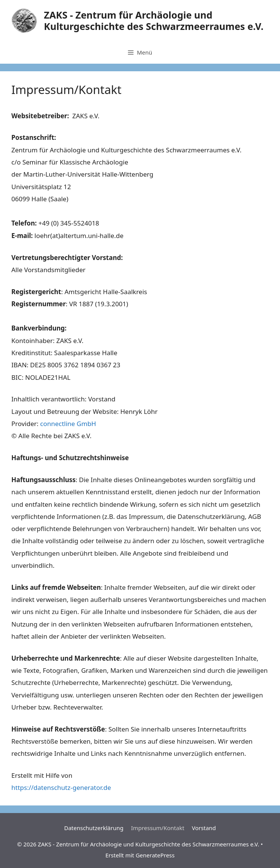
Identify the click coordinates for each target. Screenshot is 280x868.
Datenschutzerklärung (94, 828)
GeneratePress (155, 855)
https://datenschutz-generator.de (61, 787)
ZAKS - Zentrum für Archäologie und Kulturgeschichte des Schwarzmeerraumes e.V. (154, 20)
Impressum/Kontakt (158, 828)
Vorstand (204, 828)
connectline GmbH (68, 424)
